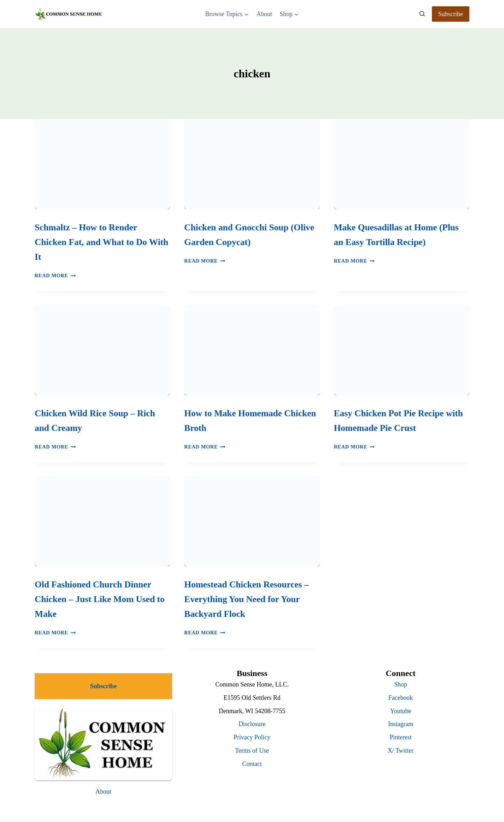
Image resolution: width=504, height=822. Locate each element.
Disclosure (252, 724)
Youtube (401, 711)
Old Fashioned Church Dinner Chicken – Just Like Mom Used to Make (100, 599)
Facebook (401, 698)
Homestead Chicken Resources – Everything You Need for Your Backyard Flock (246, 599)
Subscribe (451, 14)
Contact (252, 764)
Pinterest (401, 737)
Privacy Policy (252, 737)
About (264, 14)
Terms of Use (252, 751)
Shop (401, 684)
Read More (55, 276)
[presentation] (102, 164)
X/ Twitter (401, 751)
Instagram (401, 724)
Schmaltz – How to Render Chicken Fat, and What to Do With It (101, 242)
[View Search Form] (422, 14)
